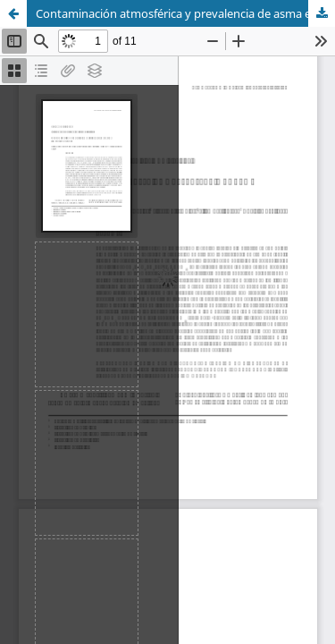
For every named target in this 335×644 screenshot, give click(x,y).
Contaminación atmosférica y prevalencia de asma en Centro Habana (185, 13)
